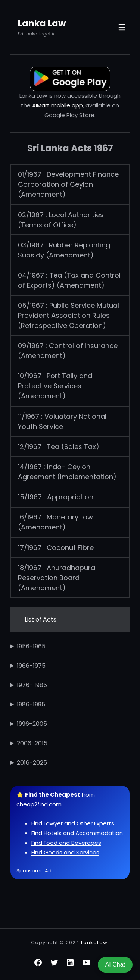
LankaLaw (94, 943)
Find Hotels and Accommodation (77, 833)
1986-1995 (31, 704)
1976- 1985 (32, 685)
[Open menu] (122, 27)
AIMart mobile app (57, 105)
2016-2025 (32, 763)
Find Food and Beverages (66, 843)
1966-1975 (31, 666)
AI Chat (115, 965)
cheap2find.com (39, 804)
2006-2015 (32, 743)
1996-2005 (32, 724)
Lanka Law (42, 23)
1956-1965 (31, 646)
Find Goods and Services (65, 852)
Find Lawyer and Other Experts (73, 823)
